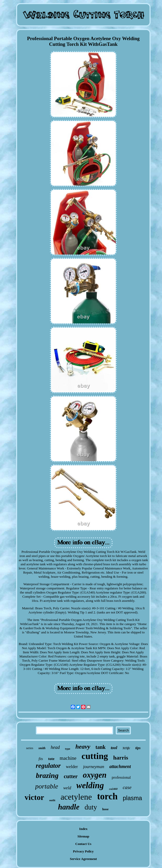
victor (34, 797)
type (67, 749)
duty (91, 807)
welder (72, 767)
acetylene (76, 797)
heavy (83, 747)
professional (121, 777)
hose (106, 809)
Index (83, 829)
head (55, 747)
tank (101, 747)
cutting (95, 756)
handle (69, 807)
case (127, 787)
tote (51, 759)
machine (68, 758)
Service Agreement (83, 859)
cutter (71, 776)
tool (114, 748)
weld (67, 788)
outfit (52, 800)
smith (42, 748)
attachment (120, 766)
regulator (48, 766)
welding (90, 785)
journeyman (94, 767)
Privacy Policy (83, 851)
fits (41, 759)
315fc (126, 748)
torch (107, 796)
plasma (132, 798)
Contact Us (83, 844)
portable (47, 786)
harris (121, 758)
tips (138, 748)
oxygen (95, 775)
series (30, 748)
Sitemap (83, 836)
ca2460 (113, 789)
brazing (47, 775)
